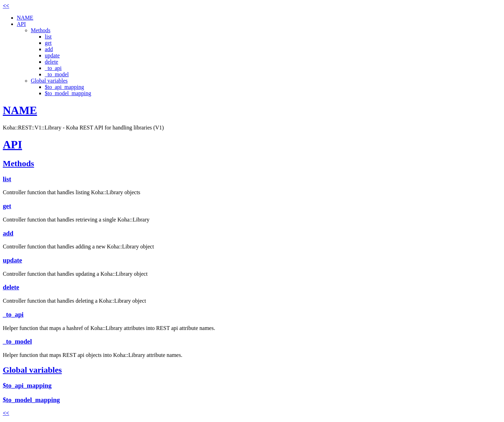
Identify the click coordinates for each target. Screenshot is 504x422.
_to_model (57, 74)
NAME (25, 18)
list (48, 37)
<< (6, 6)
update (52, 55)
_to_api (53, 68)
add (49, 49)
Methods (41, 30)
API (21, 24)
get (48, 43)
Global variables (49, 81)
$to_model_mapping (68, 93)
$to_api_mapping (64, 87)
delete (51, 62)
